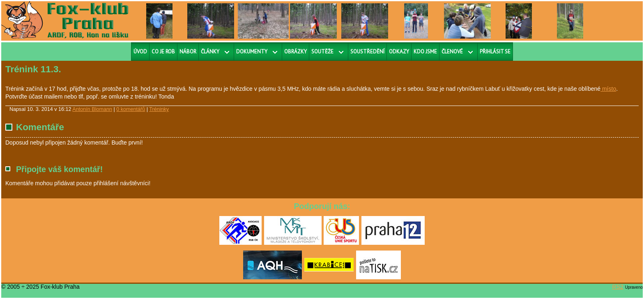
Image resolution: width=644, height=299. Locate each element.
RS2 (618, 287)
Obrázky (296, 52)
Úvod (140, 52)
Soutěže (322, 52)
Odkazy (399, 52)
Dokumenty (252, 52)
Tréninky (159, 109)
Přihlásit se (495, 52)
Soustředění (367, 52)
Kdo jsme (425, 52)
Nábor (188, 52)
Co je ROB (163, 52)
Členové (452, 52)
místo (608, 89)
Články (210, 52)
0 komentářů (131, 109)
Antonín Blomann (92, 109)
